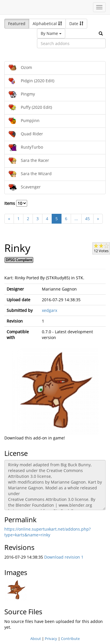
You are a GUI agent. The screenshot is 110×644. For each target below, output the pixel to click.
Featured (17, 24)
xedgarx (50, 310)
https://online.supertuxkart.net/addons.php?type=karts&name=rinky (47, 532)
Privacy (51, 639)
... (76, 219)
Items (16, 203)
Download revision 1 (64, 557)
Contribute (70, 639)
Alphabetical (47, 24)
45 (87, 219)
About (36, 639)
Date (76, 24)
